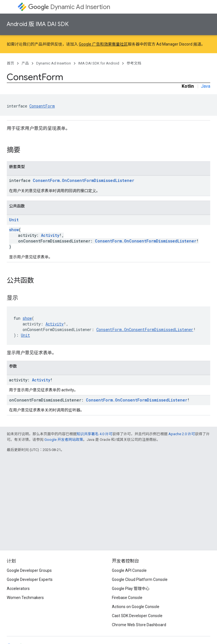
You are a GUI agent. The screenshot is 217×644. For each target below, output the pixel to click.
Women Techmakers (25, 598)
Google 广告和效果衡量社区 (103, 44)
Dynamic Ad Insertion (69, 7)
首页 (10, 63)
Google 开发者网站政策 (64, 440)
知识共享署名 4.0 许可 (95, 434)
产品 (25, 63)
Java (206, 86)
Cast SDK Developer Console (137, 616)
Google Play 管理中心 (131, 589)
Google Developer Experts (30, 579)
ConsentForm (42, 106)
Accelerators (18, 589)
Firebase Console (127, 598)
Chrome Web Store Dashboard (139, 625)
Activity (50, 235)
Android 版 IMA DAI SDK (38, 24)
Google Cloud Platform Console (140, 579)
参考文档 (134, 63)
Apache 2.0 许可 (182, 434)
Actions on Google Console (136, 607)
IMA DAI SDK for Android (99, 63)
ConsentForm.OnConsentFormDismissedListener (83, 180)
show (14, 230)
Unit (14, 220)
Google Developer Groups (29, 570)
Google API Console (129, 570)
